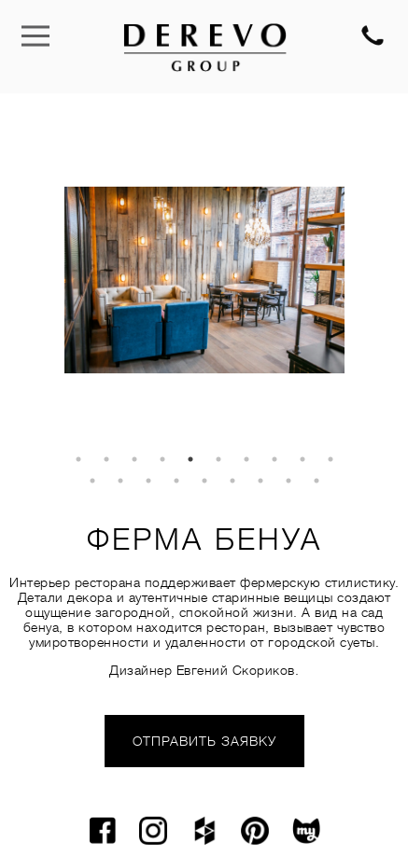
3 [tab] (134, 459)
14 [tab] (176, 481)
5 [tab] (190, 459)
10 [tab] (331, 459)
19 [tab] (317, 481)
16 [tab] (232, 481)
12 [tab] (120, 481)
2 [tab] (106, 459)
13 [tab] (148, 481)
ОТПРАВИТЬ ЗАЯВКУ (204, 741)
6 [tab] (218, 459)
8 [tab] (274, 459)
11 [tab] (92, 481)
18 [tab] (288, 481)
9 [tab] (302, 459)
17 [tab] (260, 481)
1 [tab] (78, 459)
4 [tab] (162, 459)
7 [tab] (246, 459)
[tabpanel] (204, 280)
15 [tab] (204, 481)
